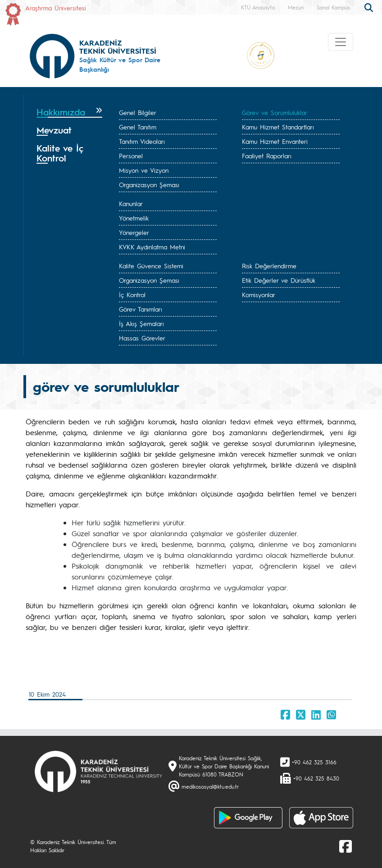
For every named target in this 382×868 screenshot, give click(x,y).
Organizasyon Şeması (149, 184)
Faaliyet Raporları (267, 156)
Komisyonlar (259, 294)
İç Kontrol (132, 294)
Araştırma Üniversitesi (56, 8)
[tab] (69, 112)
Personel (131, 156)
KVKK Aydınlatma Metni (152, 247)
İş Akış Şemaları (141, 323)
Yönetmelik (134, 218)
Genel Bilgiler (138, 112)
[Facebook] (346, 846)
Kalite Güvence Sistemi (151, 266)
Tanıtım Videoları (142, 141)
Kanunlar (131, 203)
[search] (370, 7)
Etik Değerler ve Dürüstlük (279, 280)
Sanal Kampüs (333, 7)
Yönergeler (134, 232)
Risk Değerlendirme (269, 266)
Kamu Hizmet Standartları (278, 127)
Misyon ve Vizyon (144, 170)
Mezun (296, 7)
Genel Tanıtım (138, 127)
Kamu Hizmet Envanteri (275, 141)
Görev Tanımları (141, 309)
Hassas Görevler (142, 338)
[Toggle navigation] (341, 42)
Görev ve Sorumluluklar (275, 112)
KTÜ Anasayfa (258, 7)
